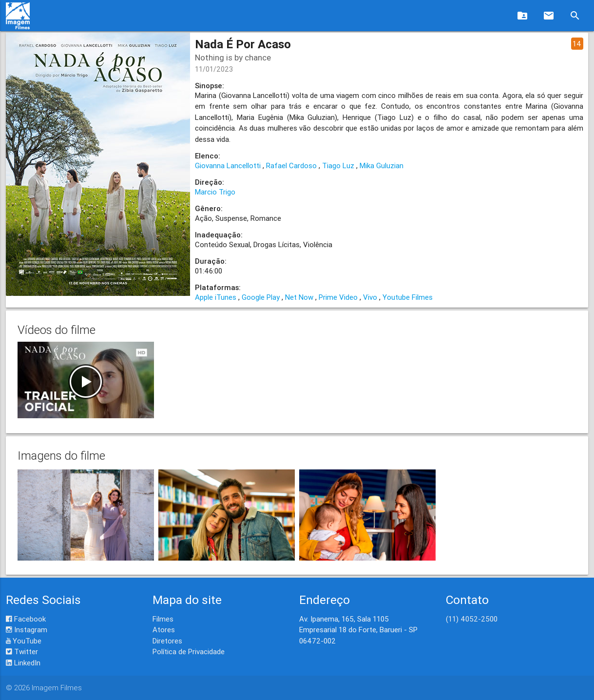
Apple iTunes (216, 297)
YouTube (24, 641)
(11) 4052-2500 (472, 619)
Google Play (261, 297)
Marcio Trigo (215, 192)
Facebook (26, 619)
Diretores (167, 641)
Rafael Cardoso (291, 165)
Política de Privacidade (189, 651)
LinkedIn (23, 663)
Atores (164, 630)
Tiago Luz (338, 165)
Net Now (299, 297)
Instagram (27, 630)
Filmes (163, 619)
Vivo (370, 297)
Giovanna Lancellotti (228, 165)
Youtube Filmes (408, 297)
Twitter (22, 651)
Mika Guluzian (382, 165)
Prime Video (338, 297)
